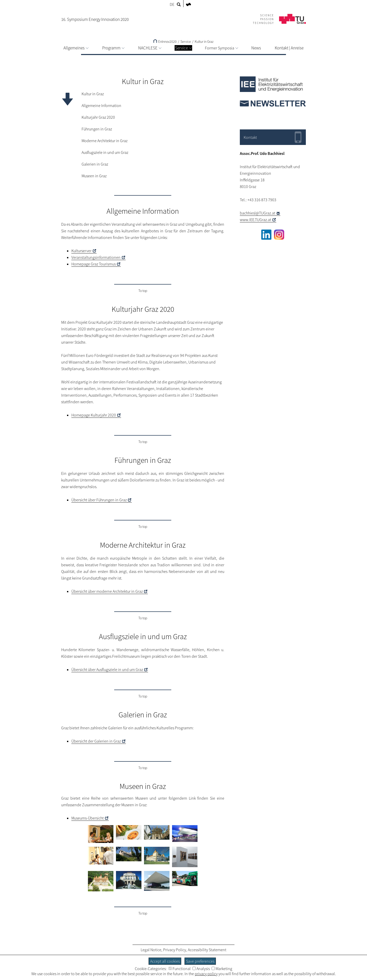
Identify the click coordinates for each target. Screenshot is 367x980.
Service (183, 48)
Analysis (201, 969)
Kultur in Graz (204, 42)
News (256, 48)
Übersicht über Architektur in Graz (107, 591)
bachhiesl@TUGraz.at (258, 213)
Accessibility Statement (207, 950)
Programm (113, 48)
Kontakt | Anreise (289, 48)
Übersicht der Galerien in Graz (96, 741)
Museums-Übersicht (88, 818)
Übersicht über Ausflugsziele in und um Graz (107, 669)
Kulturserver (81, 251)
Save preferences (200, 961)
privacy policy (206, 974)
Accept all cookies (165, 961)
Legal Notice (151, 950)
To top (143, 291)
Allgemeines (76, 48)
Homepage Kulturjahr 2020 (94, 415)
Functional (180, 969)
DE (172, 4)
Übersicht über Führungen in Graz (99, 500)
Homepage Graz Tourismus (94, 264)
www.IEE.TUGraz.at (255, 220)
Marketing (222, 969)
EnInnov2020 (165, 42)
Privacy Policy (175, 950)
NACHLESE (150, 48)
